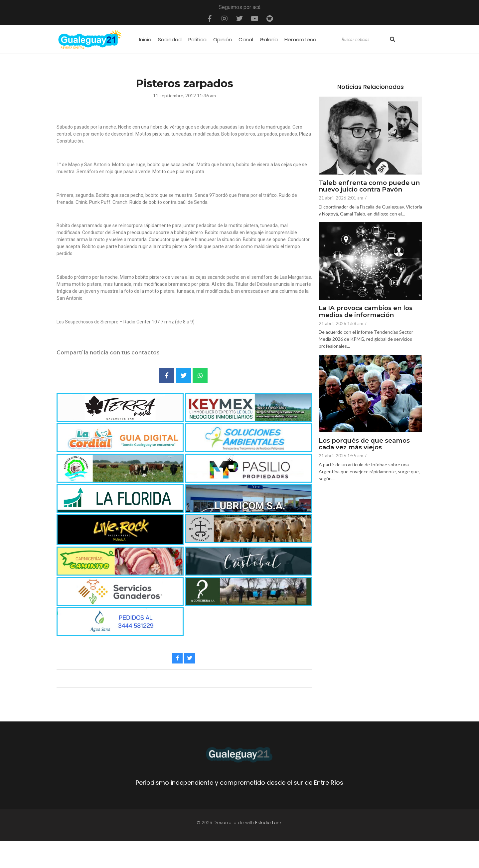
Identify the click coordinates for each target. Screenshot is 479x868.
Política (197, 39)
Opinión (223, 39)
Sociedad (170, 39)
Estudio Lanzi (269, 823)
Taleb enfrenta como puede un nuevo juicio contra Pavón (370, 187)
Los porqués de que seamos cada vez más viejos (366, 444)
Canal (246, 39)
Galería (269, 39)
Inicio (145, 39)
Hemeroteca (300, 39)
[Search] (365, 40)
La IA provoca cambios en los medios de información (367, 312)
